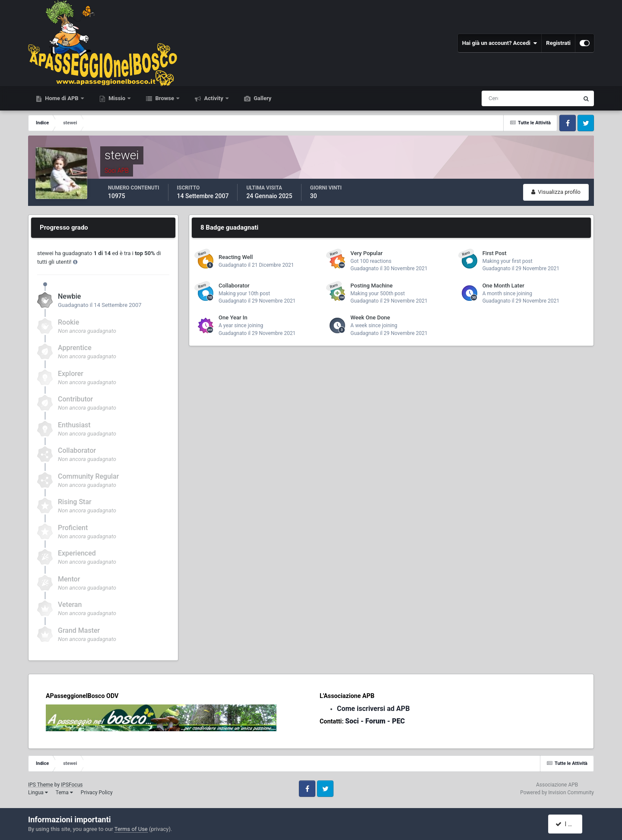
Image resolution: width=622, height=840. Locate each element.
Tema (64, 793)
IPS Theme (41, 785)
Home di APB (62, 98)
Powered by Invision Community (557, 793)
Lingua (38, 793)
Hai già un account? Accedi (500, 43)
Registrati (558, 43)
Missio (117, 98)
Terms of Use (131, 829)
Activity (214, 98)
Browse (165, 98)
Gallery (262, 98)
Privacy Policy (97, 793)
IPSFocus (72, 785)
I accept (569, 824)
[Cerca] (494, 98)
